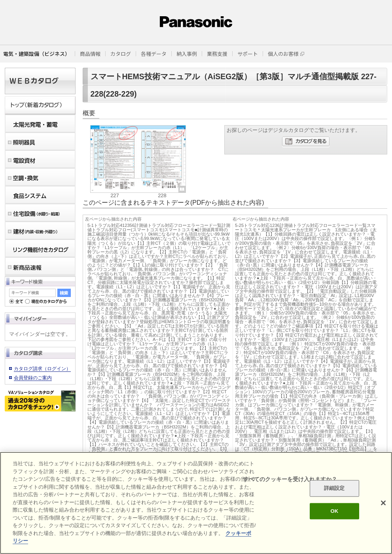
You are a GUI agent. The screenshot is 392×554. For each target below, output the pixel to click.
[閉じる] (383, 503)
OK (334, 511)
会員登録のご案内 (33, 378)
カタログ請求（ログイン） (42, 369)
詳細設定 (334, 488)
